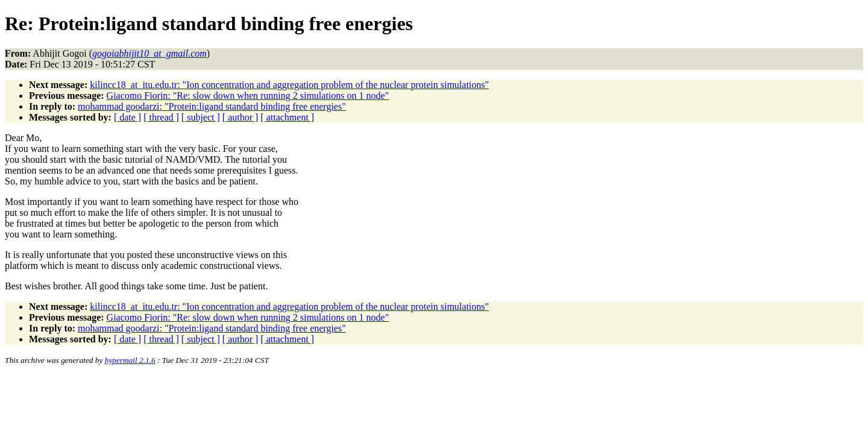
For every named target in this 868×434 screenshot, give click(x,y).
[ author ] (241, 117)
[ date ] (127, 117)
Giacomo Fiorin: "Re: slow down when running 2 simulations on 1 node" (248, 96)
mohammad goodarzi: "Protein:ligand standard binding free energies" (212, 106)
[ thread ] (161, 117)
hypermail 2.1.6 (130, 360)
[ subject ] (201, 117)
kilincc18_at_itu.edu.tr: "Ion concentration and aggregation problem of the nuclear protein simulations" (289, 85)
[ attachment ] (287, 117)
